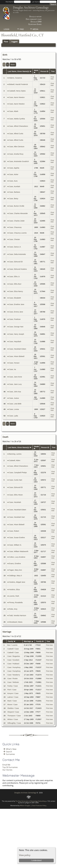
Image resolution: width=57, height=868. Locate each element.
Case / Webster (13, 682)
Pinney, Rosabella (16, 602)
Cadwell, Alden (15, 460)
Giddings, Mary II (15, 576)
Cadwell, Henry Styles (17, 91)
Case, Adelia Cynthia (17, 119)
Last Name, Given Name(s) (20, 71)
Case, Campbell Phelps (18, 473)
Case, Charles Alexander (18, 213)
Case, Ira (12, 369)
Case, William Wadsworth (19, 551)
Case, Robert (14, 531)
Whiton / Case (13, 719)
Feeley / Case (12, 686)
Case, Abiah (14, 111)
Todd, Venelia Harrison (18, 615)
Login (6, 29)
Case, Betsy (14, 199)
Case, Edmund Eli (16, 262)
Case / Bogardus (14, 656)
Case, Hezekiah (15, 502)
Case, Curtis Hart (15, 480)
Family (12, 641)
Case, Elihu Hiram (16, 495)
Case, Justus (14, 398)
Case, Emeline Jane (17, 304)
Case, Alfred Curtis (16, 134)
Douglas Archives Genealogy (31, 7)
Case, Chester (14, 239)
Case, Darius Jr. (15, 247)
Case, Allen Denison (17, 147)
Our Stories (7, 770)
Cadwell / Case (13, 649)
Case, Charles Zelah (17, 221)
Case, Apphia (14, 168)
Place (6, 42)
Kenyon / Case (13, 693)
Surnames (10, 754)
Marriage (29, 641)
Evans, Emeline (15, 564)
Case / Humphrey (14, 667)
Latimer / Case (13, 697)
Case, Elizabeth (15, 298)
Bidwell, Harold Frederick (18, 84)
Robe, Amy (13, 609)
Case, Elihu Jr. (15, 277)
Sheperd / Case (13, 712)
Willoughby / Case (14, 723)
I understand (36, 860)
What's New (11, 749)
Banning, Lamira (15, 454)
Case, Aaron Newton (17, 97)
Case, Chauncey (15, 227)
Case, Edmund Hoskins (18, 269)
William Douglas (25, 806)
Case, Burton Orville (17, 206)
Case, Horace (14, 363)
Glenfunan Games (35, 24)
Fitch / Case (12, 690)
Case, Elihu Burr (15, 284)
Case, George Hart (16, 327)
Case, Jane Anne (15, 377)
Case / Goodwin (13, 660)
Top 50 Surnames (10, 767)
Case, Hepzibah (15, 342)
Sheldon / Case (13, 708)
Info (22, 33)
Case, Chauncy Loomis (18, 233)
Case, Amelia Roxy (16, 154)
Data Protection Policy (39, 806)
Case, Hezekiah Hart (17, 517)
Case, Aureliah (15, 186)
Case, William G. (15, 545)
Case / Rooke (12, 679)
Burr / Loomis (12, 645)
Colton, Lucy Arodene (17, 557)
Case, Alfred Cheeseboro (18, 126)
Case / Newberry (14, 675)
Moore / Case (12, 704)
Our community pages (34, 19)
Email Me (6, 765)
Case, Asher (14, 174)
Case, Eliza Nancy (16, 291)
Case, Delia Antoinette (17, 254)
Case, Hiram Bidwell (17, 356)
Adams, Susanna (15, 78)
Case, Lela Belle (15, 404)
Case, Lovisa (14, 409)
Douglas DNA (36, 22)
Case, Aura (13, 181)
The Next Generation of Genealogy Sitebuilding (30, 801)
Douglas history (35, 16)
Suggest (14, 42)
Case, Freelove (15, 319)
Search (9, 752)
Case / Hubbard (13, 664)
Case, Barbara (15, 192)
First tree (52, 78)
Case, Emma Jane (16, 312)
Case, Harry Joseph (17, 334)
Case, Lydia (13, 416)
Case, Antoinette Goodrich (19, 161)
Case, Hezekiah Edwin (18, 349)
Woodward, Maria (16, 622)
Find (22, 29)
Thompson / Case (14, 716)
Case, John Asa (15, 392)
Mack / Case (12, 701)
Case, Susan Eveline (17, 538)
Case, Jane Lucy (15, 384)
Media (35, 29)
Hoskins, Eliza (14, 589)
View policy (25, 855)
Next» (13, 65)
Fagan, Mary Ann (15, 570)
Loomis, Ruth (14, 596)
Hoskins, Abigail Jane (17, 582)
